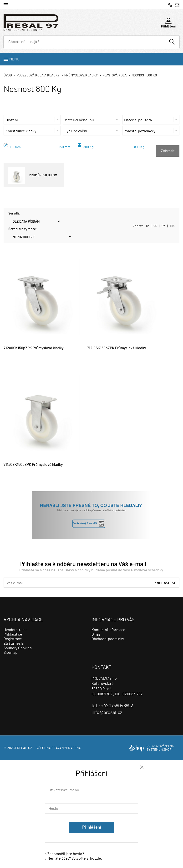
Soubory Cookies (18, 648)
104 (172, 226)
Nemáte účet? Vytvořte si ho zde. (75, 858)
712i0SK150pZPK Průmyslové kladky (117, 348)
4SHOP (167, 750)
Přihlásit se (165, 583)
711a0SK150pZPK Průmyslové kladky (33, 465)
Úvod (8, 75)
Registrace (13, 639)
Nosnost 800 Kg (144, 75)
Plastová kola (115, 75)
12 (147, 226)
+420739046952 (170, 5)
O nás (96, 634)
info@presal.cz (177, 5)
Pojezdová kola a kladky (38, 75)
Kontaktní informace (108, 630)
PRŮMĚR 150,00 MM (33, 175)
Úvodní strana (15, 630)
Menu (14, 59)
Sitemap (10, 653)
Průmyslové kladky (81, 75)
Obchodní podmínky (108, 639)
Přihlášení (92, 827)
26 (155, 226)
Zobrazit (168, 151)
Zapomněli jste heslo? (66, 854)
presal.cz (24, 748)
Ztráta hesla (14, 643)
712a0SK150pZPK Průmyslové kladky (34, 348)
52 (163, 226)
